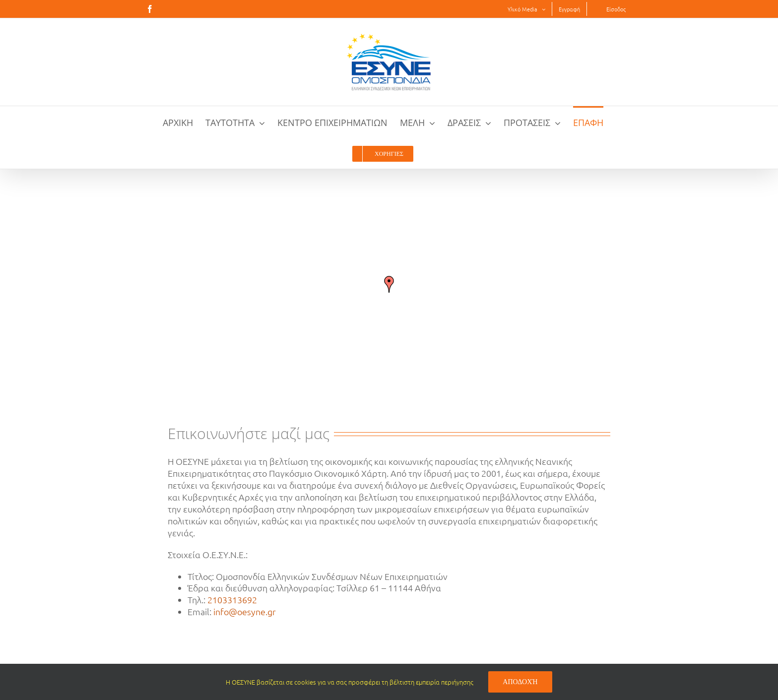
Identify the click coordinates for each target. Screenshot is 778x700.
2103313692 (232, 600)
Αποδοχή (520, 682)
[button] (389, 284)
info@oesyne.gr (245, 611)
